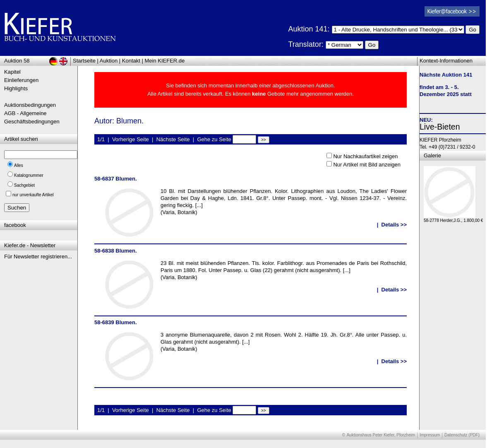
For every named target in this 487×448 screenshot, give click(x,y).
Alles (19, 165)
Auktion (109, 61)
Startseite (84, 61)
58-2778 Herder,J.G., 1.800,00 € (453, 218)
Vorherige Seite (131, 139)
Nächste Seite (173, 139)
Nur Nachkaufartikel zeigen (365, 156)
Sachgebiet (24, 185)
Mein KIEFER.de (165, 61)
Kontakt (131, 61)
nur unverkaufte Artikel (33, 195)
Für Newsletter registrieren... (38, 257)
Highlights (16, 88)
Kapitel (12, 72)
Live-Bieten (440, 127)
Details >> (394, 225)
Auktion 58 (17, 61)
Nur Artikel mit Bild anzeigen (367, 165)
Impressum (430, 435)
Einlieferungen (21, 80)
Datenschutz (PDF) (462, 435)
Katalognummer (29, 175)
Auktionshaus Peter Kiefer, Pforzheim (381, 435)
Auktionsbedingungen (30, 105)
